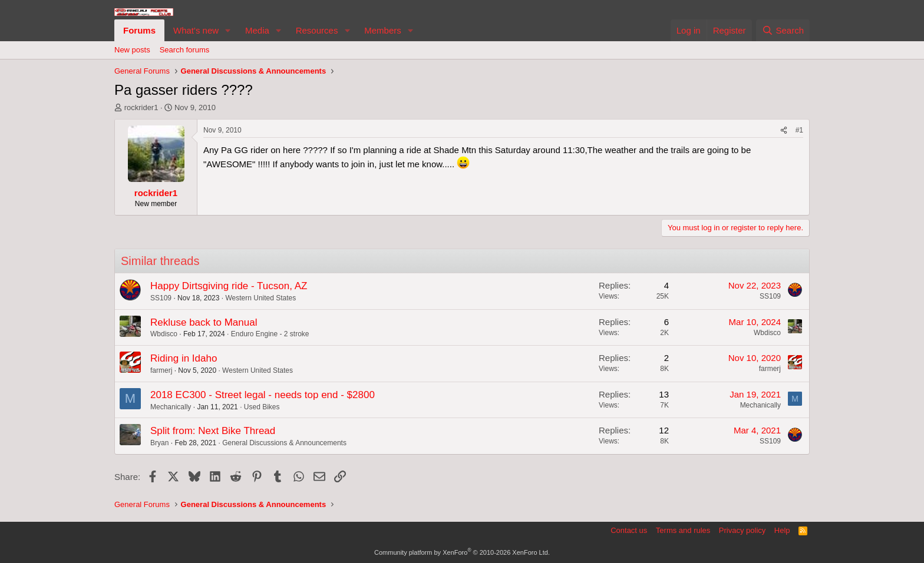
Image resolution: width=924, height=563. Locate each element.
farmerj (161, 370)
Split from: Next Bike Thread (213, 431)
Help (782, 530)
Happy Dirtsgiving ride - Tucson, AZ (229, 286)
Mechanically (171, 407)
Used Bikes (262, 407)
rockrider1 (141, 107)
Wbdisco (164, 334)
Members (383, 30)
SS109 (161, 298)
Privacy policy (742, 530)
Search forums (185, 50)
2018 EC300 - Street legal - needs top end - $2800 (263, 395)
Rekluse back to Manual (204, 322)
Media (257, 30)
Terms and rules (683, 530)
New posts (132, 50)
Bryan (159, 443)
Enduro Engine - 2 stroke (270, 334)
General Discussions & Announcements (284, 443)
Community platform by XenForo (462, 552)
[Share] (784, 130)
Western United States (260, 298)
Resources (317, 30)
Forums (139, 30)
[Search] (783, 30)
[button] (228, 30)
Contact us (629, 530)
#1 (799, 130)
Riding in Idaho (184, 358)
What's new (196, 30)
